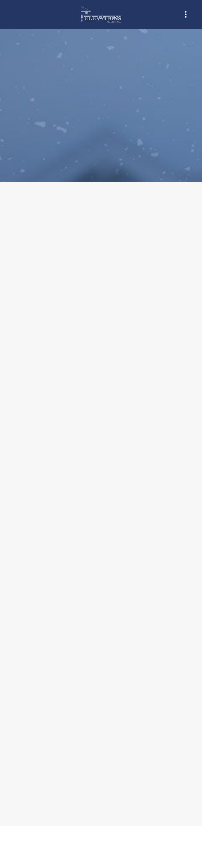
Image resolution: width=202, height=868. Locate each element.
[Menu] (186, 15)
